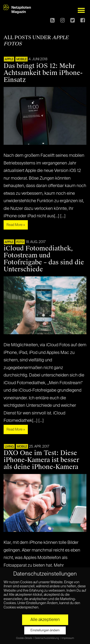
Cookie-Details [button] (24, 638)
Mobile (21, 60)
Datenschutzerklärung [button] (47, 638)
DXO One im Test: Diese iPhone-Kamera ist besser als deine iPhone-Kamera (41, 460)
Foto (20, 242)
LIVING (9, 447)
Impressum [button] (68, 638)
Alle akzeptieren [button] (45, 620)
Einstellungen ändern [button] (45, 630)
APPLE (9, 60)
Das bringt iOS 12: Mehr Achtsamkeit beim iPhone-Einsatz (43, 73)
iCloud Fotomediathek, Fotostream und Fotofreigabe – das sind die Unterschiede (44, 259)
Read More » (16, 225)
